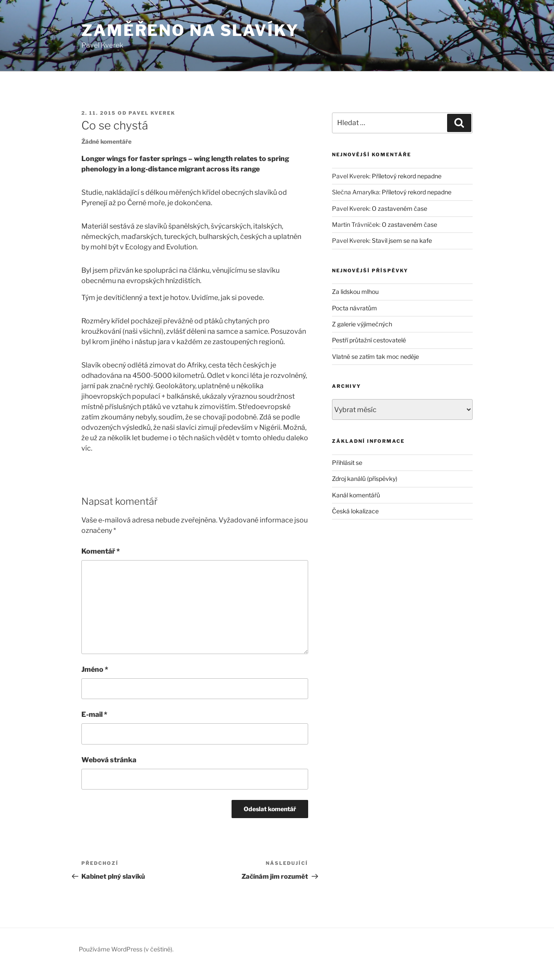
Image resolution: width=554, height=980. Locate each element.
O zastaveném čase (399, 208)
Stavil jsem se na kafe (402, 240)
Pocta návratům (354, 308)
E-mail (94, 714)
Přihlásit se (347, 463)
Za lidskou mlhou (355, 292)
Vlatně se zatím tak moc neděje (375, 356)
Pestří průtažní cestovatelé (369, 340)
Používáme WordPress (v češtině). (126, 949)
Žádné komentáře (106, 142)
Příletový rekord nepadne (407, 176)
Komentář (101, 551)
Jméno (95, 669)
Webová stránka (109, 760)
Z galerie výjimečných (362, 324)
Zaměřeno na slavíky (190, 30)
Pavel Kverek (152, 113)
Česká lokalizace (355, 511)
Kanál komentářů (356, 495)
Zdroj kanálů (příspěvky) (365, 479)
